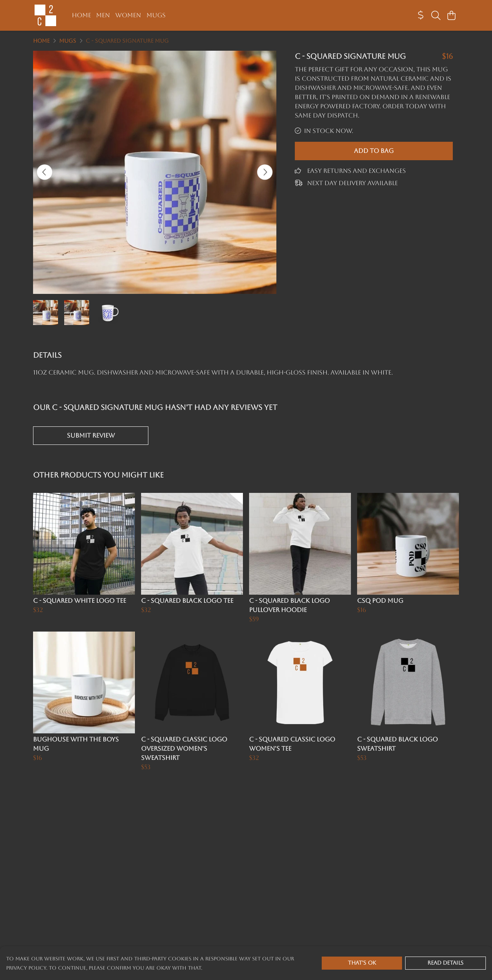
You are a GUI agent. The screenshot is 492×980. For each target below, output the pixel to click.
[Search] (436, 15)
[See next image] (265, 172)
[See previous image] (45, 172)
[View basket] (451, 15)
